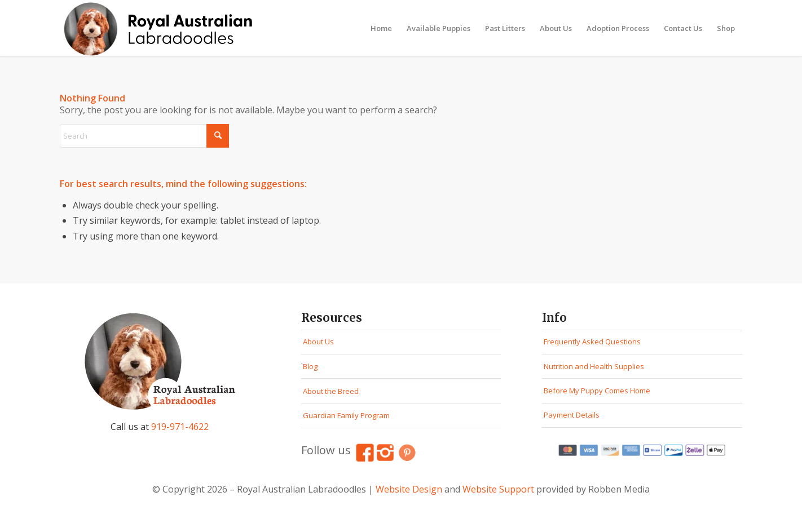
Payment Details (572, 415)
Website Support (498, 489)
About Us (318, 342)
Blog (310, 366)
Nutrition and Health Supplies (594, 366)
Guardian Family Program (346, 415)
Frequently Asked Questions (592, 342)
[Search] (144, 136)
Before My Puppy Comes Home (597, 391)
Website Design (409, 489)
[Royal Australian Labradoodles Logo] (162, 28)
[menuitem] (381, 28)
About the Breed (331, 391)
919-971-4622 (180, 427)
